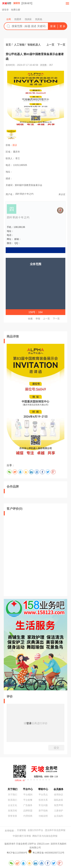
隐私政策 (59, 800)
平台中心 (28, 789)
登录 (29, 723)
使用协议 (59, 795)
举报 (38, 319)
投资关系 (43, 800)
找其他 (39, 19)
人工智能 (19, 45)
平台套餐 (28, 800)
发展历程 (12, 811)
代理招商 (28, 816)
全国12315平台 (35, 830)
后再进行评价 (40, 723)
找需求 (18, 19)
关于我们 (12, 789)
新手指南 (43, 811)
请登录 (5, 10)
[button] (22, 780)
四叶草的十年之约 (24, 194)
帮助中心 (43, 789)
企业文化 (12, 805)
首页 (8, 45)
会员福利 (59, 816)
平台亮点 (43, 795)
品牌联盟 (28, 811)
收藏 (30, 319)
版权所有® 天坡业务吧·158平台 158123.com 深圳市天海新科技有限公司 (36, 846)
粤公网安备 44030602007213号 (49, 853)
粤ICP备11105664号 (17, 853)
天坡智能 (21, 830)
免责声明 (59, 805)
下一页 (61, 45)
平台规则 (28, 795)
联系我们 (12, 800)
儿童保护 (59, 811)
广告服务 (28, 805)
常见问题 (43, 805)
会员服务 (59, 789)
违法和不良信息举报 (55, 830)
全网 (9, 19)
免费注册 (16, 10)
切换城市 (27, 3)
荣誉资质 (12, 816)
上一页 (50, 45)
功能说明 (43, 816)
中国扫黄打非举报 (22, 836)
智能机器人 (34, 45)
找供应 (28, 19)
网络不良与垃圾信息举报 (45, 836)
